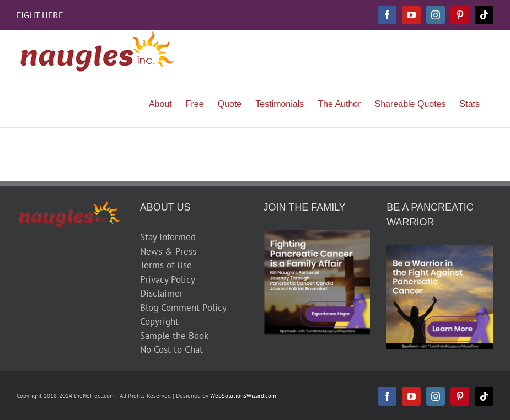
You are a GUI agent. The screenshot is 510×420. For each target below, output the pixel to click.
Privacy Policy (168, 279)
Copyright (159, 321)
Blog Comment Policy (183, 308)
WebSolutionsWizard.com (243, 396)
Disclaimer (162, 293)
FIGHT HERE (40, 15)
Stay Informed (168, 237)
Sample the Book (174, 336)
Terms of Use (166, 265)
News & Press (168, 251)
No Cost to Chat (171, 349)
